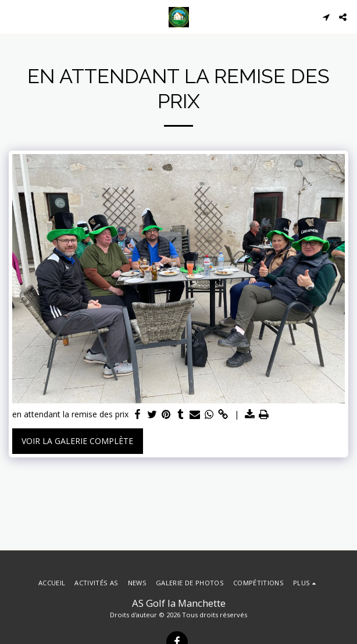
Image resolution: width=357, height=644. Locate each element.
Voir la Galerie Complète (77, 441)
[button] (13, 17)
